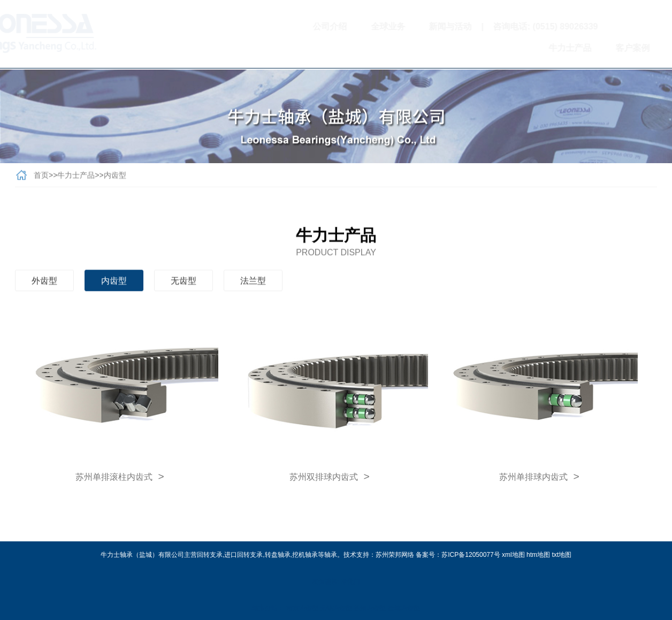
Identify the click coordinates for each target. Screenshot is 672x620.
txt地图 (562, 555)
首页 (41, 178)
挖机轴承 (305, 555)
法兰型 (253, 283)
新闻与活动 (404, 26)
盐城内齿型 (404, 608)
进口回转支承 (243, 555)
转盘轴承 (278, 555)
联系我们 (644, 48)
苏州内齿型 (370, 608)
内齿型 (115, 178)
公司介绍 (284, 26)
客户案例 (586, 48)
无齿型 (184, 283)
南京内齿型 (302, 608)
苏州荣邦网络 (395, 555)
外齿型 (44, 283)
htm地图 (538, 555)
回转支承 (210, 555)
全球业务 (341, 26)
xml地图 (513, 555)
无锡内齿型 (336, 608)
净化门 (350, 581)
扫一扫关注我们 (623, 26)
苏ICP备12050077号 (471, 555)
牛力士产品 (523, 48)
